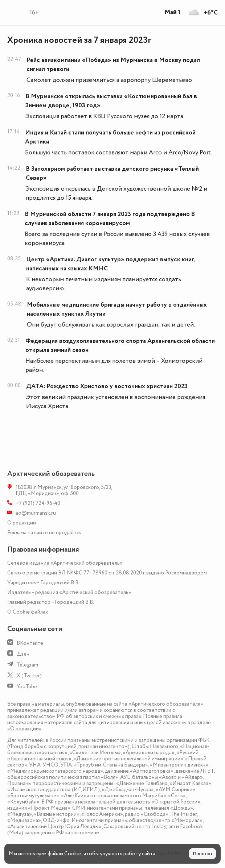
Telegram (27, 665)
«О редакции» (24, 729)
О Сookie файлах (28, 612)
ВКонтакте (30, 643)
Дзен (23, 654)
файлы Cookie (64, 854)
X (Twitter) (29, 676)
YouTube (27, 687)
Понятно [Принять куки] (202, 854)
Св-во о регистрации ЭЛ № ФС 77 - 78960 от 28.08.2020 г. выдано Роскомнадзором (107, 573)
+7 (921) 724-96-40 (38, 503)
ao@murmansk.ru (36, 513)
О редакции (22, 523)
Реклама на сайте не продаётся (44, 533)
